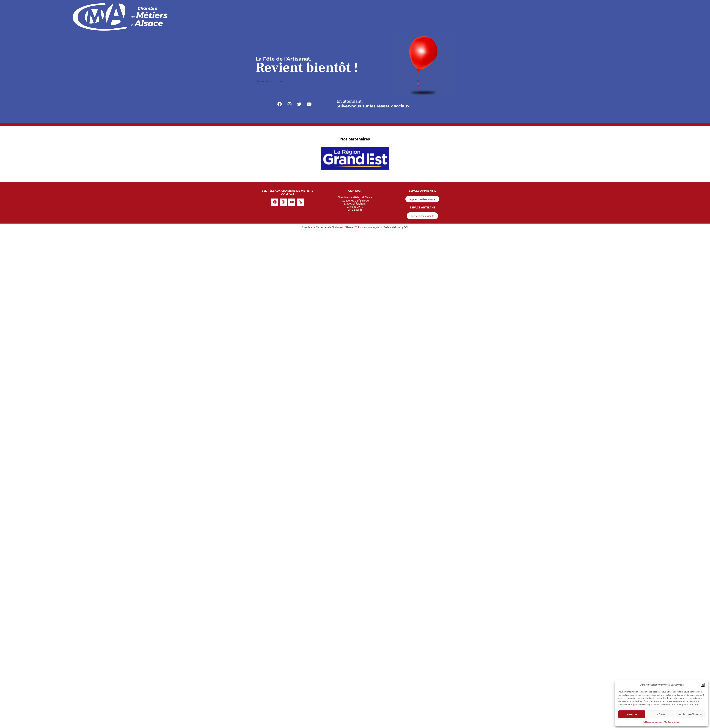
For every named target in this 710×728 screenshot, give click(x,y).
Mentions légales (672, 722)
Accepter (632, 714)
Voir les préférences (690, 714)
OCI (406, 227)
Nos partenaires (355, 139)
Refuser (660, 714)
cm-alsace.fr (355, 209)
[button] (703, 685)
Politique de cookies (652, 722)
